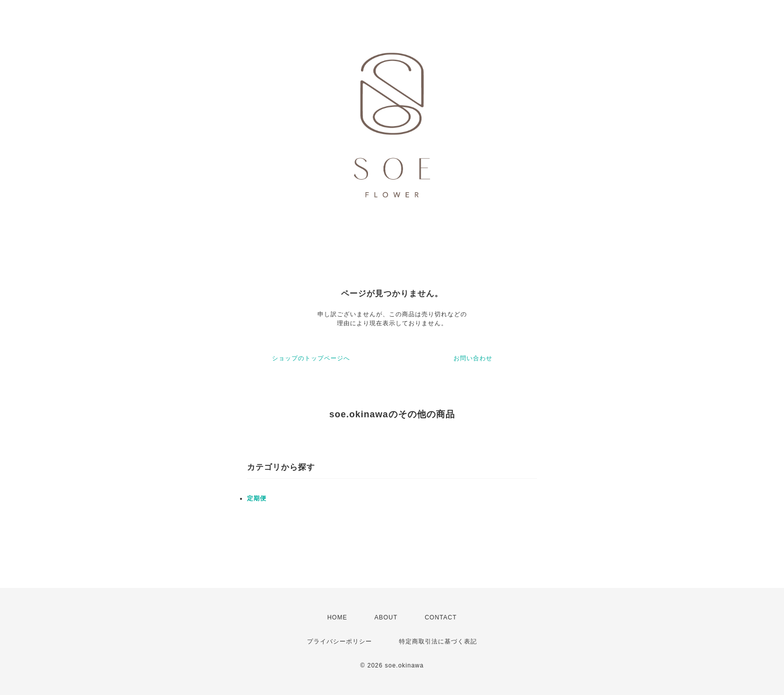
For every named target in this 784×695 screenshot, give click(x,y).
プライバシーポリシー (339, 641)
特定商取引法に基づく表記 (438, 641)
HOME (337, 617)
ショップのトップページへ (311, 358)
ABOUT (386, 617)
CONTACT (440, 617)
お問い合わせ (473, 358)
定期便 (257, 498)
